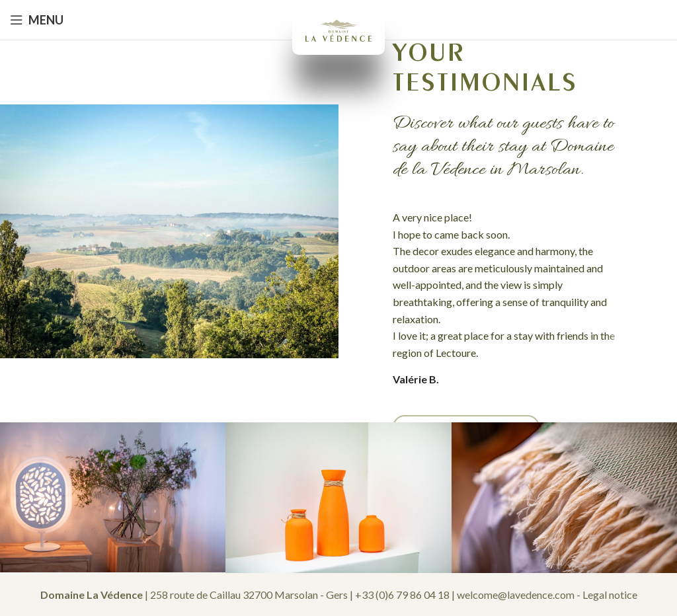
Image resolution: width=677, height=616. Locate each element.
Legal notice (610, 595)
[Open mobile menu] (37, 20)
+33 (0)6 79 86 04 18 (402, 595)
